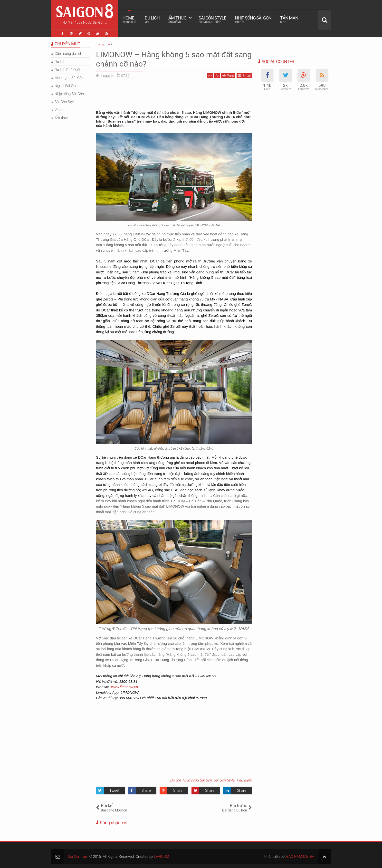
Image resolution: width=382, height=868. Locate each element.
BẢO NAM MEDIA (300, 857)
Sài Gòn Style (212, 19)
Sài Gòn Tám (78, 857)
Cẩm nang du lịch (68, 54)
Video (59, 110)
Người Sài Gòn (66, 86)
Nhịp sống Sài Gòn (253, 19)
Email (244, 75)
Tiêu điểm (244, 780)
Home (129, 19)
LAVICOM (162, 857)
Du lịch (152, 19)
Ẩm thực (177, 19)
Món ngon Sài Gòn (69, 78)
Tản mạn (289, 19)
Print (228, 75)
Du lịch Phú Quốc (68, 70)
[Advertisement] (174, 93)
